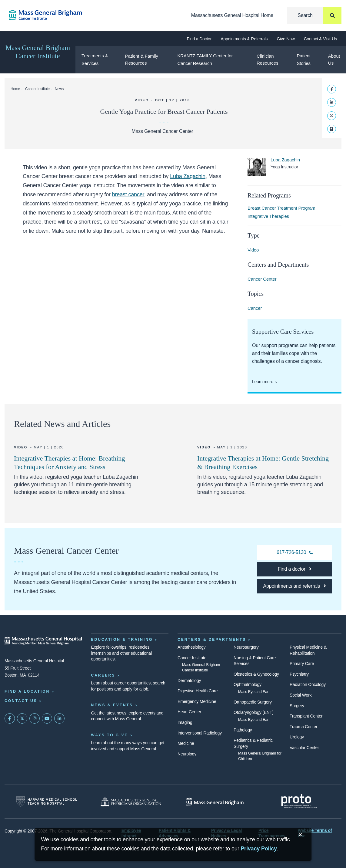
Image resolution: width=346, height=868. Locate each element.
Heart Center (189, 712)
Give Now (286, 39)
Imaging (185, 722)
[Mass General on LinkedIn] (59, 718)
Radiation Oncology (308, 684)
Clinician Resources (268, 59)
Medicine (186, 743)
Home (15, 89)
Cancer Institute (37, 89)
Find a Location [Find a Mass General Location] (27, 691)
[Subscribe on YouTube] (47, 718)
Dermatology (189, 681)
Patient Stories (303, 59)
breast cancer (128, 194)
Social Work (301, 695)
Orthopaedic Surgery (253, 702)
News (59, 89)
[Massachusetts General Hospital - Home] (43, 641)
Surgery (297, 706)
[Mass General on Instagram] (35, 718)
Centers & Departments (212, 640)
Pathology (243, 730)
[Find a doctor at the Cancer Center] (295, 569)
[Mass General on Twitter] (22, 718)
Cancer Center (262, 279)
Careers (103, 675)
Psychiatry (299, 674)
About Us (334, 59)
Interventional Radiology (200, 733)
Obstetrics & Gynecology (256, 674)
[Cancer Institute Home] (43, 15)
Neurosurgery (246, 647)
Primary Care (302, 664)
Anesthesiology (191, 647)
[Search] (314, 15)
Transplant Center (306, 716)
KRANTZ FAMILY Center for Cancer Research (205, 59)
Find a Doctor (199, 39)
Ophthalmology (248, 684)
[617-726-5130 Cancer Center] (295, 552)
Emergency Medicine (197, 701)
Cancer (255, 308)
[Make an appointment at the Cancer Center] (295, 586)
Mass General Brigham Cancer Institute (38, 52)
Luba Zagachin (188, 176)
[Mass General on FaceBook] (10, 718)
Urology (297, 737)
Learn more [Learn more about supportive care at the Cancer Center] (263, 382)
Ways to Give (110, 735)
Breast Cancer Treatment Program (281, 208)
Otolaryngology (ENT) (254, 712)
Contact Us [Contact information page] (21, 701)
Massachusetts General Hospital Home (232, 15)
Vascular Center (304, 748)
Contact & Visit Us (320, 39)
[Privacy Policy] (259, 849)
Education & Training (122, 640)
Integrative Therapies (268, 216)
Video (253, 250)
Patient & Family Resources (142, 59)
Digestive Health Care (198, 691)
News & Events (112, 705)
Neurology (187, 754)
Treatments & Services (95, 59)
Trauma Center (303, 727)
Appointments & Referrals (244, 39)
